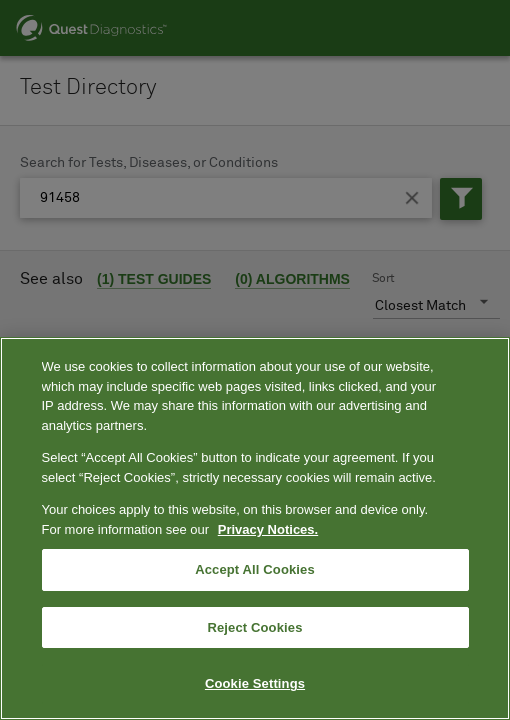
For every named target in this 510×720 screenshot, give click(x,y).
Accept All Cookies (255, 569)
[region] (255, 528)
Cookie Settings (255, 683)
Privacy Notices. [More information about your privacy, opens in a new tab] (268, 529)
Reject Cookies (254, 627)
